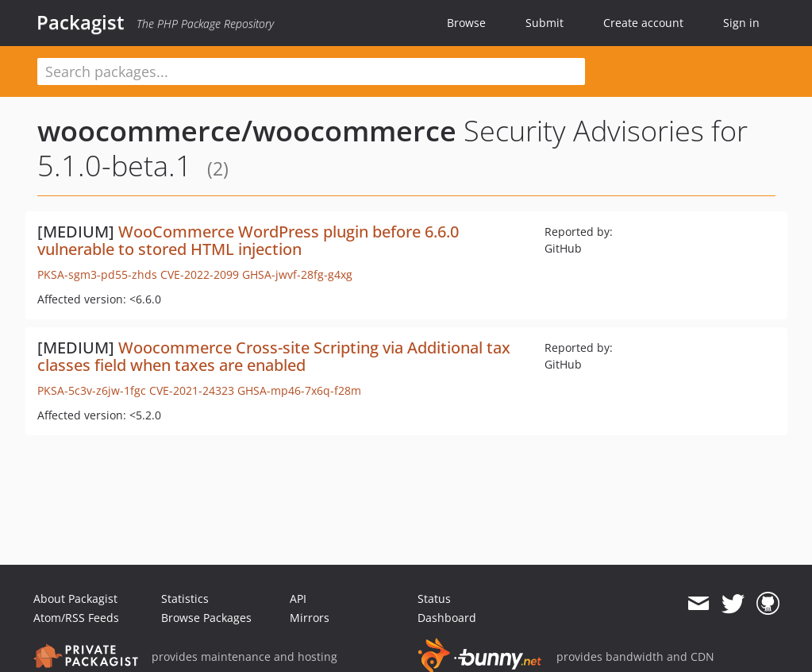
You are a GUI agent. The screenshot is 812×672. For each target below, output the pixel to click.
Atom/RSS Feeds (76, 618)
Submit (545, 23)
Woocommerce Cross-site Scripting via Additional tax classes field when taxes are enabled (274, 356)
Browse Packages (206, 618)
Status (434, 599)
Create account (643, 23)
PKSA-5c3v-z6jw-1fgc (92, 390)
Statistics (185, 599)
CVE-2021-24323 (192, 390)
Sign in (741, 23)
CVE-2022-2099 (200, 274)
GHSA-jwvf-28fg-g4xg (297, 274)
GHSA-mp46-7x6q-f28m (299, 390)
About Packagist (75, 599)
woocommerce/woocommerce (247, 131)
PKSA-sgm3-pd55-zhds (97, 274)
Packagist (81, 22)
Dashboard (447, 618)
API (298, 599)
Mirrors (310, 618)
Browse (466, 23)
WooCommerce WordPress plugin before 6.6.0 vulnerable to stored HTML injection (248, 240)
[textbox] (311, 71)
